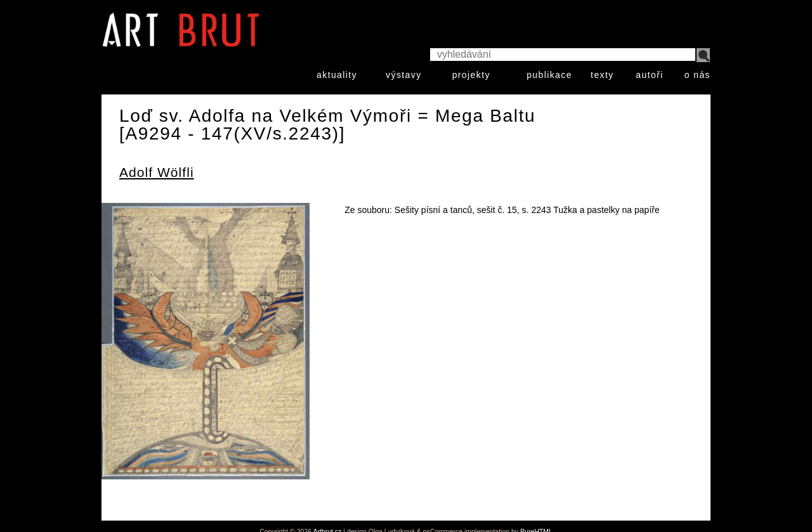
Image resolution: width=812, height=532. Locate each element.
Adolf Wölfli (157, 172)
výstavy (403, 75)
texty (602, 75)
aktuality (337, 75)
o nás (697, 75)
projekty (471, 75)
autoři (649, 75)
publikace (549, 75)
